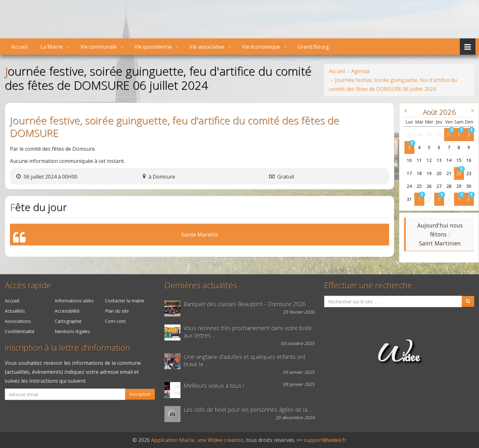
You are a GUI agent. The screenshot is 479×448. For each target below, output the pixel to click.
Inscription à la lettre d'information (67, 348)
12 (429, 160)
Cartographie (68, 321)
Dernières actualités (201, 285)
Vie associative (207, 47)
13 (439, 160)
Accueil (19, 47)
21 (449, 173)
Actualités (15, 311)
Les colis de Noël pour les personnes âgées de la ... (248, 410)
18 (419, 173)
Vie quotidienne (153, 47)
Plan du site (117, 311)
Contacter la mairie (125, 301)
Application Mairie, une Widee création (197, 440)
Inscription (140, 394)
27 (410, 135)
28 (419, 135)
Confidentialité (20, 331)
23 (469, 173)
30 (439, 135)
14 (449, 160)
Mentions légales (72, 331)
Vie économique (261, 47)
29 (429, 135)
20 (439, 173)
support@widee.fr (325, 440)
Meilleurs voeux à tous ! (214, 386)
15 (459, 160)
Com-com (115, 321)
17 (410, 173)
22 (459, 173)
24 (410, 186)
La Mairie (52, 47)
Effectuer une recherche (368, 285)
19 (429, 173)
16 (469, 160)
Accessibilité (67, 311)
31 (449, 135)
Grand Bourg (313, 47)
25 (419, 186)
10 (410, 160)
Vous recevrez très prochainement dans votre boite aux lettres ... (248, 332)
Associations (18, 321)
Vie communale (99, 47)
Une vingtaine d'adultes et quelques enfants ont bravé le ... (245, 361)
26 (429, 186)
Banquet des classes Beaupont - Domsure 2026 (245, 304)
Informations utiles (74, 301)
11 (419, 160)
